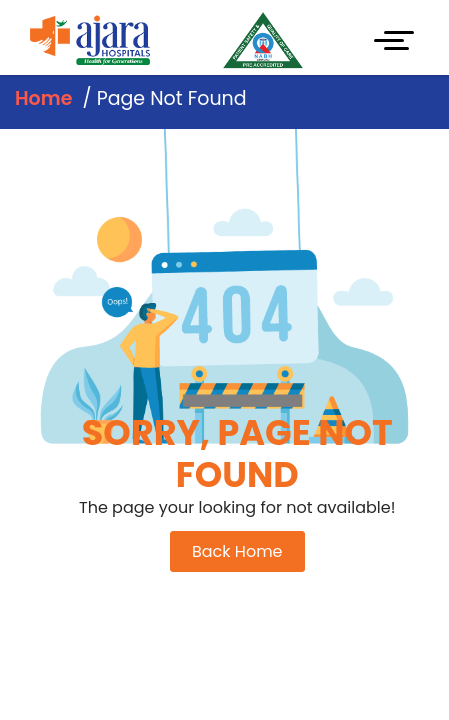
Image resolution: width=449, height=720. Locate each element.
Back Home (237, 551)
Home (43, 98)
